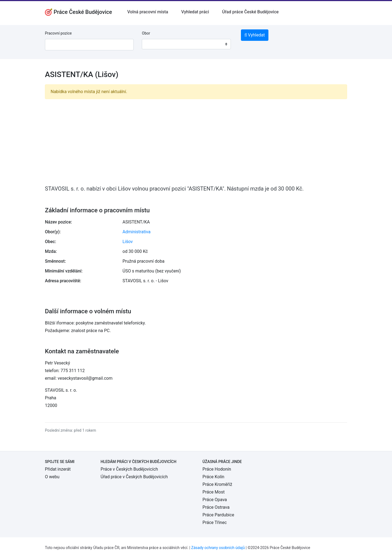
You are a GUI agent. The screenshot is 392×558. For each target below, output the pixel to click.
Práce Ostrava (216, 507)
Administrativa (137, 232)
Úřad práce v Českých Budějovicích (134, 477)
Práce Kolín (213, 477)
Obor (146, 33)
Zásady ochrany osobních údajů (218, 548)
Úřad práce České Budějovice (250, 12)
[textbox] (153, 44)
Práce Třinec (215, 522)
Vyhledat (255, 35)
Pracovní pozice (58, 33)
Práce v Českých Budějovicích (129, 469)
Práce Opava (215, 500)
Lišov (128, 242)
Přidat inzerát (58, 469)
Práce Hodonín (217, 469)
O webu (52, 477)
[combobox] (186, 44)
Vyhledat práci (195, 12)
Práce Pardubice (218, 515)
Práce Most (214, 492)
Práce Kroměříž (217, 484)
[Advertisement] (196, 142)
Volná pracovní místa (148, 12)
